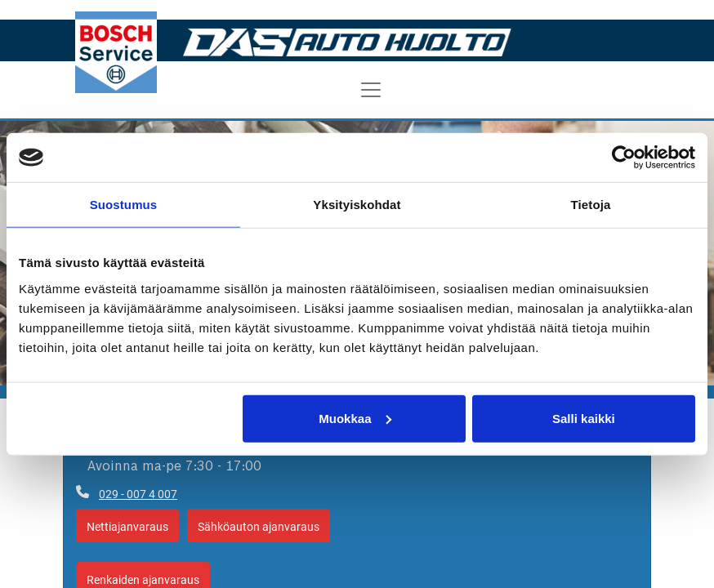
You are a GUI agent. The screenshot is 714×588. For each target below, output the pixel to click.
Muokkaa (355, 418)
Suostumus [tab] (124, 205)
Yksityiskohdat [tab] (357, 205)
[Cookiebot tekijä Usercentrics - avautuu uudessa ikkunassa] (624, 158)
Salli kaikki (584, 418)
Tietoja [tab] (591, 205)
